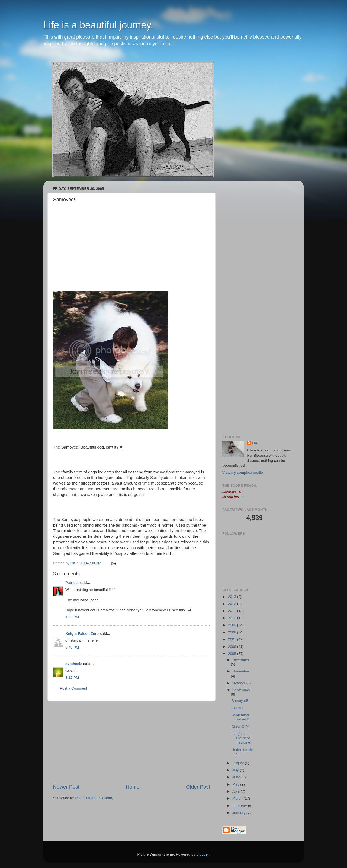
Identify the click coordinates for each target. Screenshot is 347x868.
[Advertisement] (131, 742)
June (237, 777)
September (241, 690)
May (236, 784)
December (241, 660)
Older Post (198, 787)
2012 (233, 604)
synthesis (74, 664)
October (239, 683)
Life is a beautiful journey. (98, 25)
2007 (233, 639)
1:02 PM (72, 617)
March (238, 798)
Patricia (72, 583)
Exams (237, 708)
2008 (233, 632)
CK (255, 443)
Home (133, 787)
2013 (233, 597)
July (236, 770)
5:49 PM (72, 647)
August (239, 763)
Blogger (203, 854)
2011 (233, 611)
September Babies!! (240, 717)
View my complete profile (243, 473)
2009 (233, 625)
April (237, 791)
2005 (233, 654)
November (241, 671)
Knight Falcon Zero (82, 634)
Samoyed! (240, 701)
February (240, 806)
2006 (233, 647)
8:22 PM (72, 678)
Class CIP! (240, 727)
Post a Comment (74, 688)
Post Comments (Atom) (94, 798)
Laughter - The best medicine (241, 738)
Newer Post (66, 787)
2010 (233, 618)
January (239, 813)
